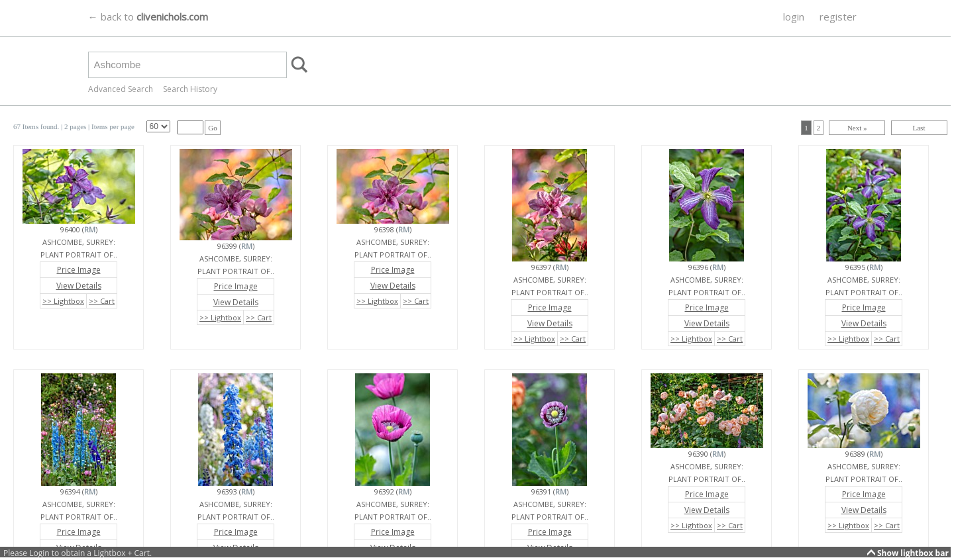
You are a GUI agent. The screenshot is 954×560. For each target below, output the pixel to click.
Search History (190, 89)
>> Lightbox (63, 301)
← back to (148, 17)
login (794, 17)
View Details (79, 286)
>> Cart (102, 301)
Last (919, 128)
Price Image (79, 270)
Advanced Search (121, 89)
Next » (857, 128)
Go (212, 128)
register (838, 17)
